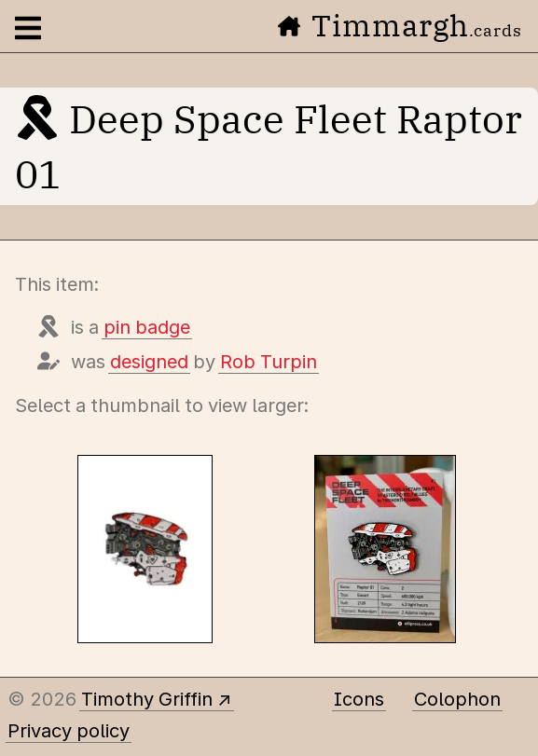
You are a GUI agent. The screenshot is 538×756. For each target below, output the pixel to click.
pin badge (147, 327)
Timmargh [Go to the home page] (400, 25)
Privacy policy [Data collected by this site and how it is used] (69, 731)
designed (149, 362)
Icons (359, 699)
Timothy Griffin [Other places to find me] (147, 699)
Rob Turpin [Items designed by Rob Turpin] (269, 362)
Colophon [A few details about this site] (457, 699)
